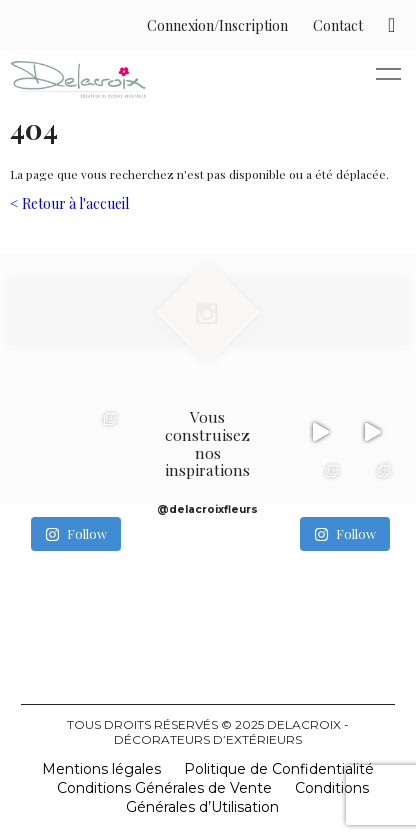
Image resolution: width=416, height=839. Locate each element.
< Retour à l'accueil (69, 203)
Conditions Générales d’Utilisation (247, 797)
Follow (76, 533)
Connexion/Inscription (217, 25)
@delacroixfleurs (207, 509)
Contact (338, 25)
